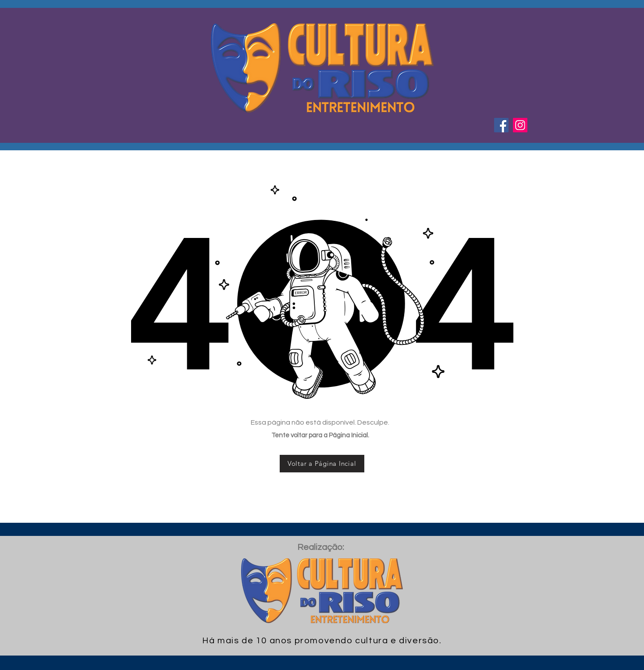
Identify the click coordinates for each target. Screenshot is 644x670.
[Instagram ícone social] (520, 125)
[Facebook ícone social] (501, 125)
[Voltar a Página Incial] (322, 464)
